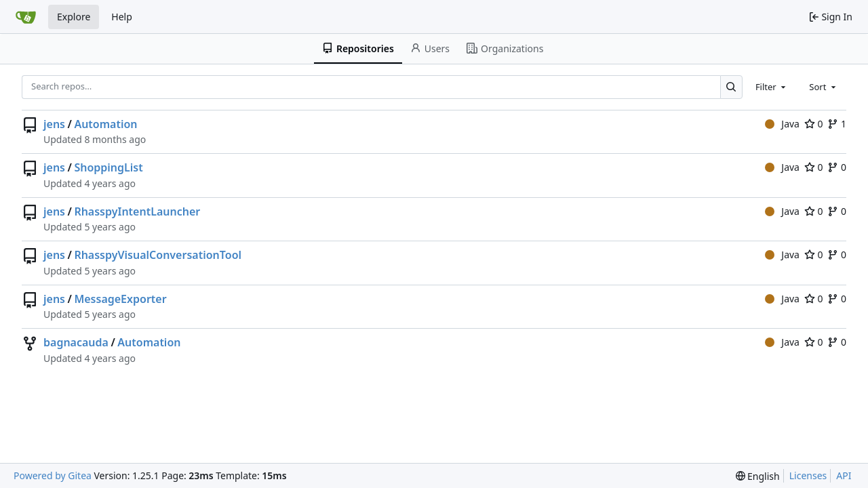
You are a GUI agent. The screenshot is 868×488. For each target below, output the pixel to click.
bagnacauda (76, 342)
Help (122, 17)
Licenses (808, 475)
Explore (74, 17)
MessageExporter (120, 299)
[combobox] (772, 87)
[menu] (758, 476)
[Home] (26, 17)
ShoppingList (108, 167)
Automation (105, 124)
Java (782, 124)
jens (54, 124)
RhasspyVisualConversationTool (158, 255)
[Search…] (731, 87)
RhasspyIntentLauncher (137, 211)
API (844, 475)
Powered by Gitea (53, 475)
